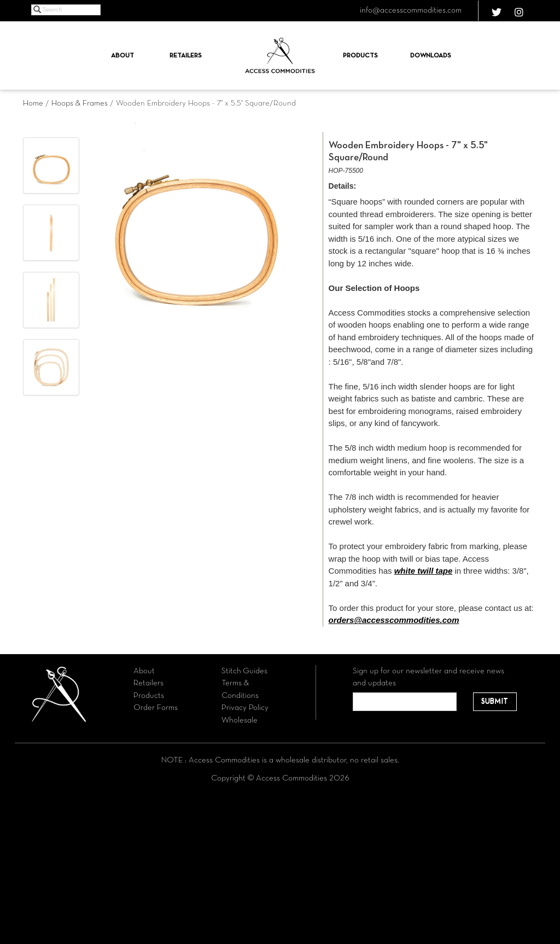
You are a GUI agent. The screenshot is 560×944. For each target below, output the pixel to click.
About (122, 56)
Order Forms (156, 708)
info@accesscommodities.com (411, 10)
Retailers (186, 56)
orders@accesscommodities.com (394, 620)
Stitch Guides (244, 671)
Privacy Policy (245, 708)
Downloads (431, 56)
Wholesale (240, 720)
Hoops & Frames (80, 103)
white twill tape (424, 571)
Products (360, 56)
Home (33, 103)
